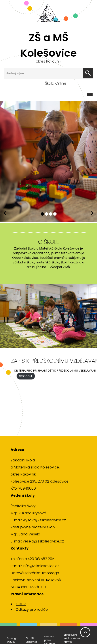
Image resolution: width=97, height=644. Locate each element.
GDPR (21, 604)
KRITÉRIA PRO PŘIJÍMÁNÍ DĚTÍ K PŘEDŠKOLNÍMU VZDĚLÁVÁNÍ (55, 371)
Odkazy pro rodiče (32, 610)
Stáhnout (26, 376)
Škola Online (56, 83)
